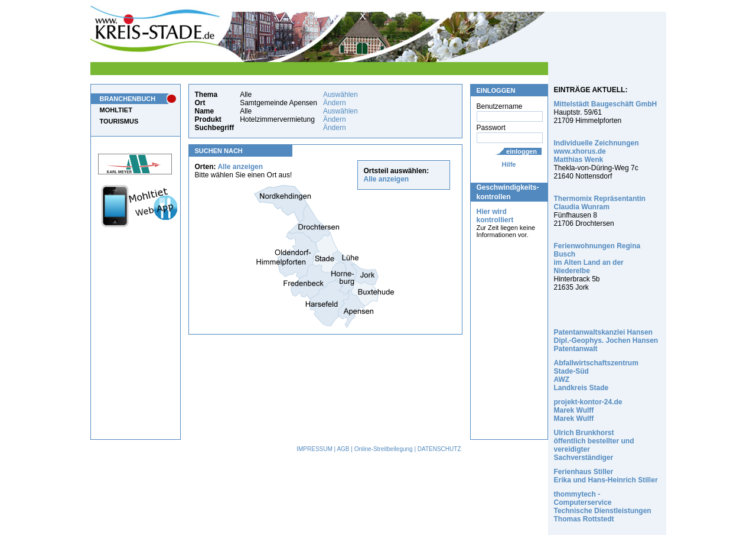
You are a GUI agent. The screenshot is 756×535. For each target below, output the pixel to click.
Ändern (335, 103)
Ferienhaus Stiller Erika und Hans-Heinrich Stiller (606, 476)
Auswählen (340, 95)
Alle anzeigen (240, 167)
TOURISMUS (119, 121)
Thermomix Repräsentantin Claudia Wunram (600, 203)
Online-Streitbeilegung (384, 449)
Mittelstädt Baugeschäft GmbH (606, 104)
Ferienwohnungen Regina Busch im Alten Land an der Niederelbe (597, 258)
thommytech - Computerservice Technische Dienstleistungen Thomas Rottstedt (603, 507)
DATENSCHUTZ (439, 449)
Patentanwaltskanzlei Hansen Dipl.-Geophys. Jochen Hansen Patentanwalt (606, 341)
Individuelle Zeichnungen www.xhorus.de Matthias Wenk (597, 151)
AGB (343, 449)
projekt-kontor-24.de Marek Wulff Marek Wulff (588, 410)
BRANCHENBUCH (128, 99)
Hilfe (509, 164)
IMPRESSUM (315, 449)
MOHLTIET (116, 110)
